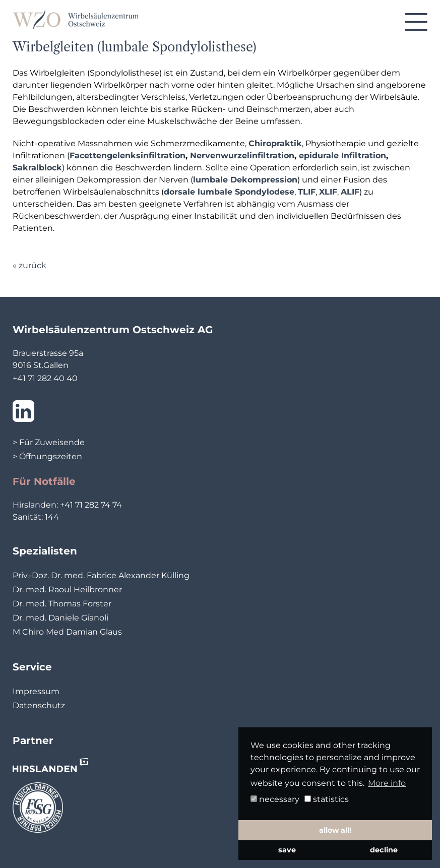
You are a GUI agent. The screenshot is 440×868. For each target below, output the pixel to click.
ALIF (350, 192)
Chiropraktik (275, 143)
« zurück (29, 265)
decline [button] (384, 850)
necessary (275, 799)
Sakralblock (37, 168)
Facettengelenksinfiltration (128, 156)
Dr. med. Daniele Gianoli (60, 618)
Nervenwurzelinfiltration (242, 156)
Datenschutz (39, 705)
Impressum (36, 691)
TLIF (307, 192)
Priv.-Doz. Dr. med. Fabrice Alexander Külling (101, 575)
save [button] (287, 850)
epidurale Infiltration (342, 156)
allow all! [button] (335, 830)
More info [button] (387, 783)
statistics (327, 799)
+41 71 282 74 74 (91, 505)
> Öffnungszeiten (47, 456)
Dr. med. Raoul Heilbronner (67, 590)
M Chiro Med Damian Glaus (67, 632)
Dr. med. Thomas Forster (62, 604)
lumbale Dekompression (245, 180)
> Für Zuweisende (49, 442)
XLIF (328, 192)
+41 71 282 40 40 (45, 378)
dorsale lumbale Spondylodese (229, 192)
